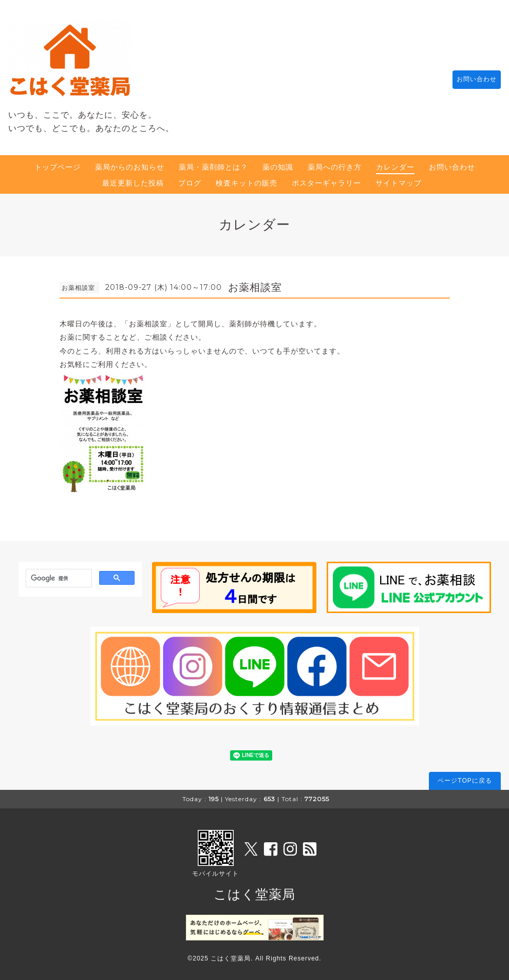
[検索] (58, 579)
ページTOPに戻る (465, 781)
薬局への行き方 (335, 167)
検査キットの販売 (247, 183)
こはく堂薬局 (255, 894)
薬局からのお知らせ (130, 167)
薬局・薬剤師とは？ (213, 167)
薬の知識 (278, 167)
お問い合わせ (472, 80)
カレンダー (395, 167)
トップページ (58, 167)
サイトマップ (399, 183)
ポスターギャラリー (326, 183)
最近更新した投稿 (133, 183)
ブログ (190, 183)
